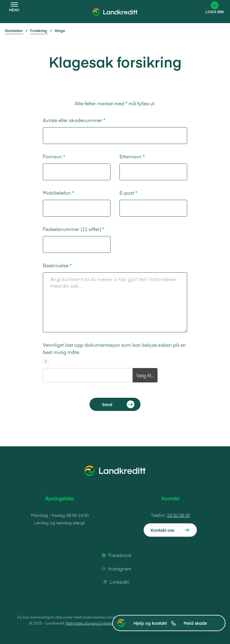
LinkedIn (116, 582)
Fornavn (52, 156)
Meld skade (195, 623)
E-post (127, 193)
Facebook (116, 555)
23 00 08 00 (178, 515)
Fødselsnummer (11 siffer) (72, 229)
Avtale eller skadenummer (72, 120)
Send (107, 404)
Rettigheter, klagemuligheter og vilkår (97, 623)
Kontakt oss (162, 530)
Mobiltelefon (57, 193)
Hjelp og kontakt (155, 623)
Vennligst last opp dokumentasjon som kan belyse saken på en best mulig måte (114, 348)
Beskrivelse (56, 265)
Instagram (116, 569)
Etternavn (131, 156)
